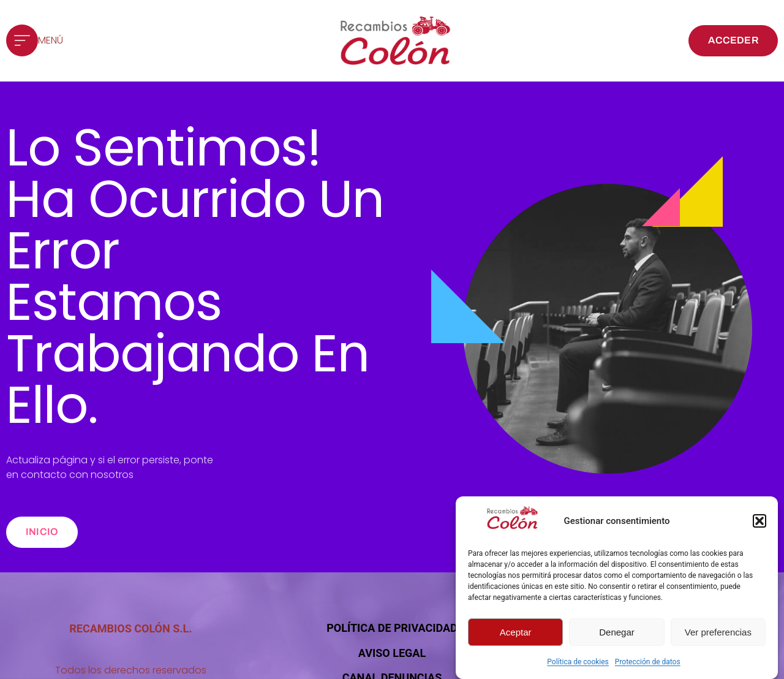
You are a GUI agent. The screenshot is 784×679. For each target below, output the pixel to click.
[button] (759, 522)
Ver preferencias (718, 633)
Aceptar (516, 633)
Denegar (617, 633)
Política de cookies (578, 663)
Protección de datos (648, 663)
